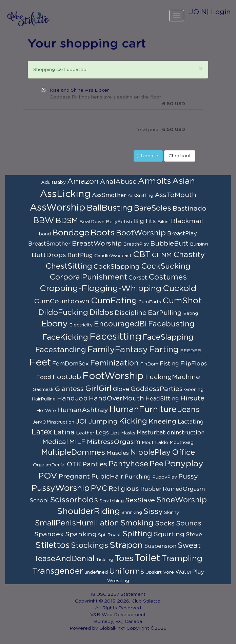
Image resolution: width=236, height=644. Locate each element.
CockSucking (166, 266)
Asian (184, 181)
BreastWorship (97, 244)
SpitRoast (110, 535)
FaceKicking (65, 337)
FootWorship (113, 376)
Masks (128, 433)
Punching (138, 477)
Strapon (126, 545)
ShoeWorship (182, 500)
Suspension (160, 546)
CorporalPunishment (88, 277)
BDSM (67, 221)
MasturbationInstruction (171, 433)
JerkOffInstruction (53, 422)
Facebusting (171, 324)
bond (45, 234)
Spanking (81, 534)
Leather (85, 433)
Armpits (154, 181)
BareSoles (153, 208)
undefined (96, 572)
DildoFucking (63, 312)
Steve (194, 535)
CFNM (162, 255)
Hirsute (192, 398)
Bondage (71, 233)
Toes (124, 559)
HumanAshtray (83, 410)
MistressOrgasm (114, 442)
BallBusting (110, 208)
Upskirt (154, 572)
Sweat (189, 545)
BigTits (145, 221)
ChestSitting (69, 266)
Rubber (151, 489)
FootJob (67, 377)
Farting (164, 350)
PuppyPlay (165, 477)
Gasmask (43, 390)
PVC (99, 488)
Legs (102, 433)
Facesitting (115, 337)
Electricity (81, 325)
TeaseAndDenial (64, 559)
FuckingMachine (173, 377)
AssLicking (65, 194)
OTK (74, 464)
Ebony (55, 324)
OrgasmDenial (49, 465)
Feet (40, 363)
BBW (44, 221)
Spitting (137, 534)
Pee (156, 464)
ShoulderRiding (88, 511)
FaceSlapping (168, 337)
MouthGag (182, 443)
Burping (199, 244)
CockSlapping (117, 267)
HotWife (46, 411)
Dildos (101, 312)
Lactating (191, 422)
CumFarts (150, 302)
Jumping (103, 422)
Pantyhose (128, 464)
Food (44, 377)
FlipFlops (194, 364)
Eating (191, 314)
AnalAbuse (118, 182)
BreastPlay (182, 234)
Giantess (69, 389)
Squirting (169, 534)
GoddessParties (157, 389)
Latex (42, 432)
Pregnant (74, 477)
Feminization (114, 363)
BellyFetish (119, 222)
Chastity (189, 255)
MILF (77, 442)
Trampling (182, 559)
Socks (165, 523)
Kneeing (162, 422)
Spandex (49, 534)
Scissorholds (74, 500)
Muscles (118, 453)
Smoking (137, 523)
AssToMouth (175, 195)
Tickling (105, 560)
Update (148, 156)
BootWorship (141, 233)
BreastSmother (49, 244)
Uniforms (127, 571)
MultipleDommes (73, 452)
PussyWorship (61, 488)
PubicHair (107, 477)
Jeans (189, 410)
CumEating (114, 301)
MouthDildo (155, 443)
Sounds (189, 523)
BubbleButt (169, 244)
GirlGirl (98, 389)
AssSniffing (140, 196)
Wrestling (118, 581)
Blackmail (187, 221)
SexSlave (140, 500)
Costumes (168, 277)
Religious (124, 489)
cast (127, 256)
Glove (121, 389)
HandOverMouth (116, 398)
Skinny (172, 513)
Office (183, 452)
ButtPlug (80, 255)
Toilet (147, 558)
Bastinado (190, 209)
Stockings (90, 545)
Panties (95, 464)
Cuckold (180, 289)
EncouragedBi (120, 324)
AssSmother (109, 195)
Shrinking (132, 513)
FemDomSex (71, 364)
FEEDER (191, 351)
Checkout (180, 156)
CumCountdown (62, 301)
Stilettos (52, 545)
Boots (103, 233)
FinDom (149, 364)
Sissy (153, 512)
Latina (64, 432)
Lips (115, 433)
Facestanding (61, 350)
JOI (81, 422)
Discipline (131, 313)
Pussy (188, 477)
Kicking (133, 421)
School (39, 501)
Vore (169, 572)
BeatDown (92, 222)
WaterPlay (190, 572)
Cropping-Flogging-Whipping (101, 289)
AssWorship (58, 208)
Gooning (194, 390)
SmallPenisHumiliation (77, 523)
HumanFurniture (143, 409)
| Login (219, 12)
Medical (55, 442)
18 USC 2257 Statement (118, 594)
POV (48, 476)
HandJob (72, 398)
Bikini (163, 222)
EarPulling (165, 313)
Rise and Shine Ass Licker (79, 90)
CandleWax (107, 256)
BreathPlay (136, 244)
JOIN (198, 12)
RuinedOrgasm (184, 489)
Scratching (112, 501)
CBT (142, 255)
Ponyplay (184, 464)
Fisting (169, 364)
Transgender (58, 571)
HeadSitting (162, 399)
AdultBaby (53, 182)
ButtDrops (49, 255)
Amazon (83, 181)
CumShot (182, 301)
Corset (138, 278)
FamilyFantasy (118, 350)
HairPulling (44, 399)
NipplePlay (150, 452)
